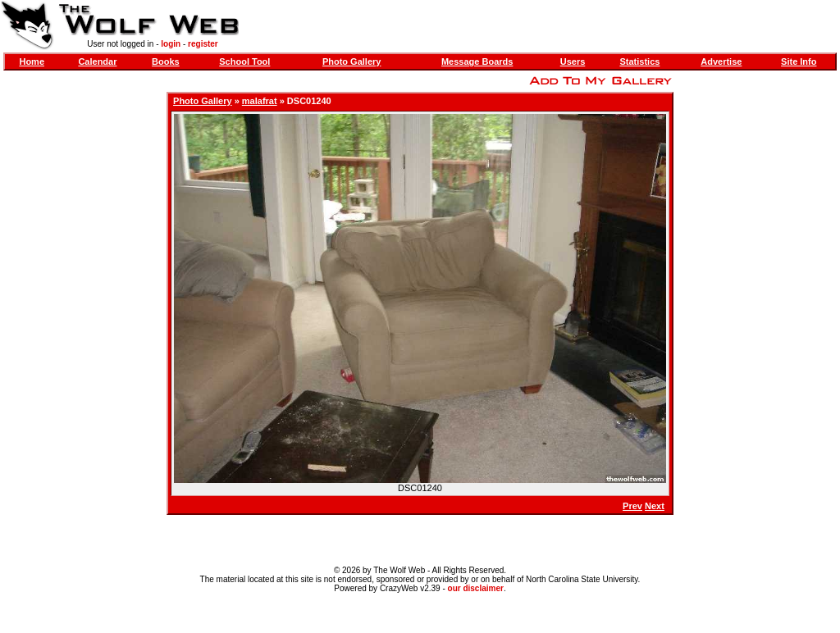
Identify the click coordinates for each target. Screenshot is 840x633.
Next (655, 506)
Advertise (721, 61)
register (203, 44)
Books (166, 61)
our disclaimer (476, 588)
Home (32, 61)
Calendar (97, 61)
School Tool (244, 61)
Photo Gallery (352, 61)
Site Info (799, 61)
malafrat (260, 101)
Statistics (639, 61)
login (171, 44)
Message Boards (477, 61)
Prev (632, 506)
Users (573, 61)
